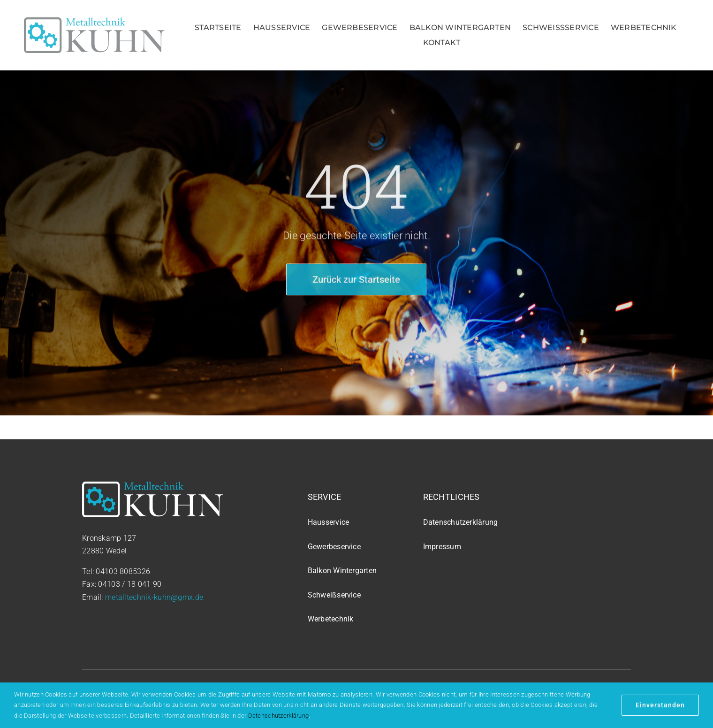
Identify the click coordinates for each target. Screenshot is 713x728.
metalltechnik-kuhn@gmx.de (154, 597)
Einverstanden (660, 705)
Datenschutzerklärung (279, 716)
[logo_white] (152, 486)
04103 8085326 (123, 571)
